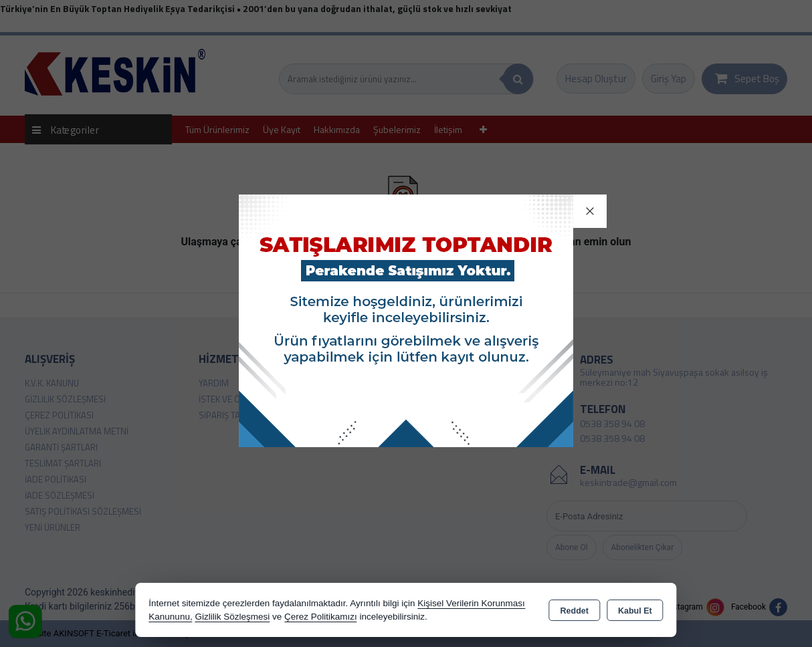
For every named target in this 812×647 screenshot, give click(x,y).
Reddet (575, 611)
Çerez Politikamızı (321, 617)
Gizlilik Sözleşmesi (232, 617)
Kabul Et (635, 611)
